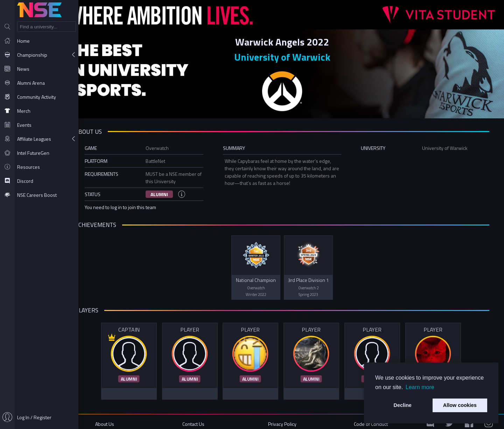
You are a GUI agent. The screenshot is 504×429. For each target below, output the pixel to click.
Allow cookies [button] (460, 405)
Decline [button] (403, 405)
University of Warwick (291, 56)
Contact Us (206, 419)
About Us (121, 419)
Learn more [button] (420, 387)
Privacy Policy (291, 419)
